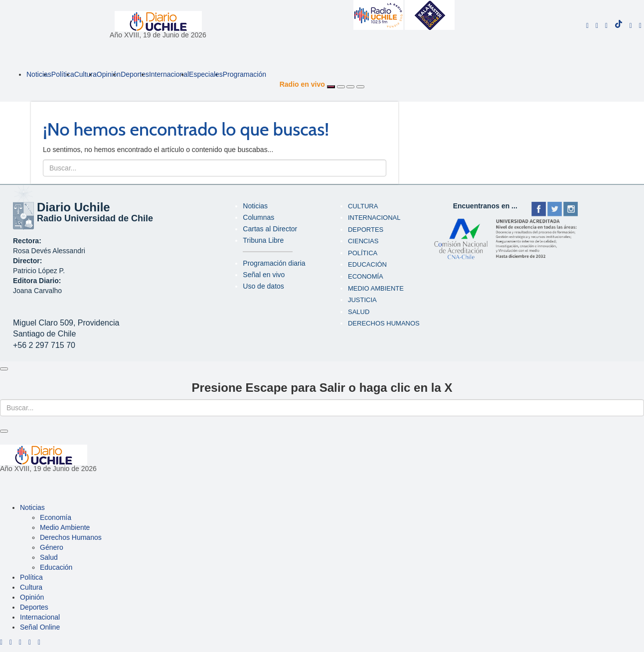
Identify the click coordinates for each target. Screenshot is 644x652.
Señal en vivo (264, 275)
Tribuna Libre (263, 240)
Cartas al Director (270, 229)
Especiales (206, 74)
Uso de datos (263, 286)
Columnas (258, 217)
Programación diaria (274, 263)
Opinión (109, 74)
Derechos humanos (384, 323)
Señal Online (40, 627)
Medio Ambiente (376, 288)
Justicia (362, 300)
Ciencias (363, 241)
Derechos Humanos (71, 537)
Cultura (85, 74)
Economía (366, 276)
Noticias (39, 74)
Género (52, 547)
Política (63, 74)
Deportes (135, 74)
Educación (367, 264)
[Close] (4, 369)
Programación (244, 74)
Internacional (169, 74)
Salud (359, 312)
